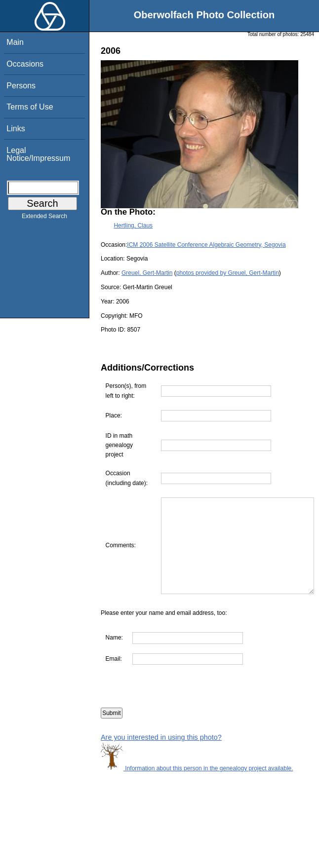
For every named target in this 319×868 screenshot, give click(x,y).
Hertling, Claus (133, 226)
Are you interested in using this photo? (161, 756)
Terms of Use (30, 107)
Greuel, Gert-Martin (147, 273)
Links (16, 129)
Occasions (25, 64)
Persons (21, 86)
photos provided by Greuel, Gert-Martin (228, 273)
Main (15, 42)
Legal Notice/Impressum (38, 154)
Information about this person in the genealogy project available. (197, 788)
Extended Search (44, 218)
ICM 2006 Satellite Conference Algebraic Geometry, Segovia (206, 245)
